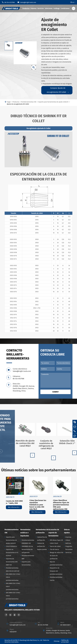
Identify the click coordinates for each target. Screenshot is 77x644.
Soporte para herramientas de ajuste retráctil (11, 540)
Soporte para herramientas (26, 563)
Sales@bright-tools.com (27, 2)
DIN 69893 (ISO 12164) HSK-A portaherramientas (13, 577)
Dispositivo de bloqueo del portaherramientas (56, 571)
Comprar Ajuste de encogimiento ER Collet (58, 90)
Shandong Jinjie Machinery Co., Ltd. (31, 640)
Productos (26, 8)
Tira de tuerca (54, 549)
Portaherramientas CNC (12, 531)
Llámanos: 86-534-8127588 (18, 377)
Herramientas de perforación (42, 531)
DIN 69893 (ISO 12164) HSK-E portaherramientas (13, 596)
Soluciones (49, 8)
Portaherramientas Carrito (56, 579)
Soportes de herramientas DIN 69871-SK (12, 562)
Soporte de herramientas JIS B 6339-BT (12, 553)
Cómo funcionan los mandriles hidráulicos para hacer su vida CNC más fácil (38, 505)
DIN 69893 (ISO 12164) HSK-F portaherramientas (13, 586)
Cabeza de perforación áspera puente (42, 546)
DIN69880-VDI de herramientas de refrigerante (27, 549)
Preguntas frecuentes (69, 548)
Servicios (41, 8)
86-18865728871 (66, 625)
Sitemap (57, 641)
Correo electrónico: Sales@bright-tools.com (22, 370)
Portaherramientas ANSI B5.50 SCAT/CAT (13, 569)
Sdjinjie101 (13, 632)
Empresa (33, 8)
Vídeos (68, 540)
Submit (55, 392)
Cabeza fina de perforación (42, 539)
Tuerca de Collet (55, 546)
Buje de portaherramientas (56, 563)
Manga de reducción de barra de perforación (57, 556)
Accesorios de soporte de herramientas (54, 533)
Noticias (68, 543)
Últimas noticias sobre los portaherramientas (38, 470)
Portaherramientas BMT (28, 557)
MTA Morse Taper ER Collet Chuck (56, 542)
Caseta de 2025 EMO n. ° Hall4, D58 (14, 502)
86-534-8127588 (8, 2)
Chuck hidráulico (11, 546)
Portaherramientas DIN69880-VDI (28, 542)
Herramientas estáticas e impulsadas (25, 533)
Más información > (14, 507)
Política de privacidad (65, 641)
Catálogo (57, 8)
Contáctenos (65, 8)
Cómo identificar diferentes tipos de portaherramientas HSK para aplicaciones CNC (61, 505)
